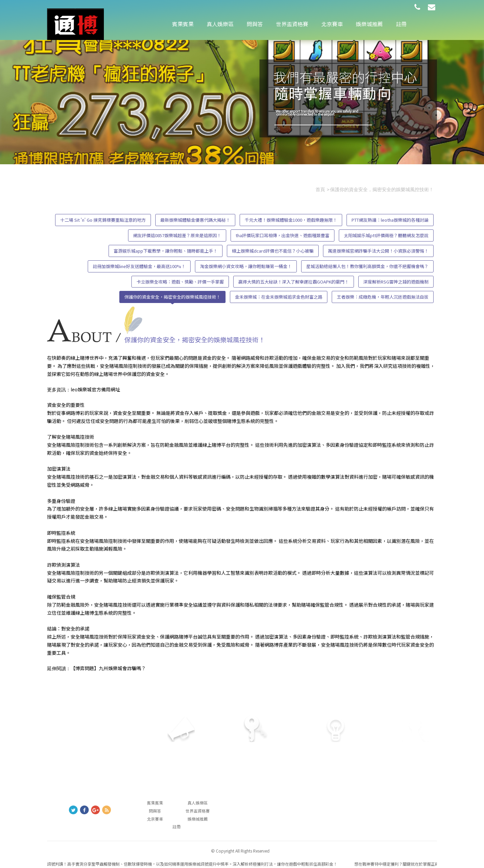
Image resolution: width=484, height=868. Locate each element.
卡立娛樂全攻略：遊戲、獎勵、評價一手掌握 (180, 282)
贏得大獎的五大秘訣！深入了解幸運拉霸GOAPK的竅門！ (294, 282)
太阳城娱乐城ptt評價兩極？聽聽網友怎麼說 (386, 235)
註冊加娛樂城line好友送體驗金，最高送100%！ (139, 266)
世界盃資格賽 (292, 24)
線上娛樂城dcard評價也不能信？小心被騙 (273, 251)
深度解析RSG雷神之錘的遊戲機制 (396, 282)
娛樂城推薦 (369, 24)
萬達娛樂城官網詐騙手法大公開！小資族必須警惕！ (378, 251)
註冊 (401, 24)
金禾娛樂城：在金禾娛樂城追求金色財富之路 (279, 297)
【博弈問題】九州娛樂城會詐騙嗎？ (108, 668)
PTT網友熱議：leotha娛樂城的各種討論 (390, 220)
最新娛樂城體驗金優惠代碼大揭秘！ (195, 220)
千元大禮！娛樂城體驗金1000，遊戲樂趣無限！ (291, 220)
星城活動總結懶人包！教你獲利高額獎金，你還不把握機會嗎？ (367, 266)
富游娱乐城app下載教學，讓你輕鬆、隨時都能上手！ (166, 251)
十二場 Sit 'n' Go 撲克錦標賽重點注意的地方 (103, 220)
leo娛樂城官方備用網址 (95, 389)
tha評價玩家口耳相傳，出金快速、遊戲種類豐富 (283, 235)
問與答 (255, 24)
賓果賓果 (183, 24)
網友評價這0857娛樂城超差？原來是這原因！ (177, 235)
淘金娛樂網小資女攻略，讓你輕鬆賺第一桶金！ (246, 266)
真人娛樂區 (220, 24)
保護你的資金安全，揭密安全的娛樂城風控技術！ (172, 297)
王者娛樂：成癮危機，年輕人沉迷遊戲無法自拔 (383, 297)
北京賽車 (332, 24)
